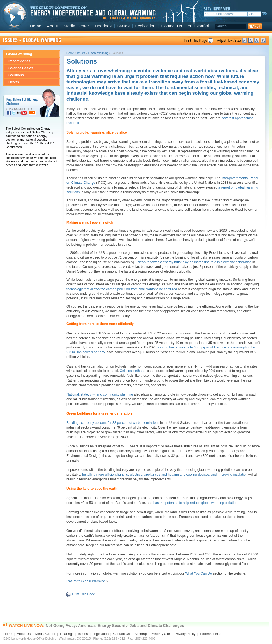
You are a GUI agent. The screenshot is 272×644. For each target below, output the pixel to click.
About (53, 26)
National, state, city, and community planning (100, 394)
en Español (198, 26)
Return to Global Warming (86, 581)
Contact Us (172, 26)
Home (36, 26)
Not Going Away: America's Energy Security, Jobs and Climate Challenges (115, 626)
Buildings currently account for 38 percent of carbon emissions (113, 423)
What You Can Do (199, 573)
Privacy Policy (185, 634)
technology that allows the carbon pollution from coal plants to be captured (122, 289)
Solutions (16, 75)
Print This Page (196, 41)
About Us (24, 634)
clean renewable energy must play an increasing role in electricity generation (194, 262)
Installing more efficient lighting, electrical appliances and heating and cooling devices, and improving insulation (165, 475)
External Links (211, 634)
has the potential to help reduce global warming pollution (195, 503)
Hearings (103, 26)
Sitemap (140, 634)
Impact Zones (19, 61)
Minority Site (161, 634)
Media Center (76, 26)
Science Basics (21, 68)
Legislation (146, 26)
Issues (124, 26)
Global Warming (19, 54)
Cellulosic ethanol (133, 371)
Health (14, 82)
